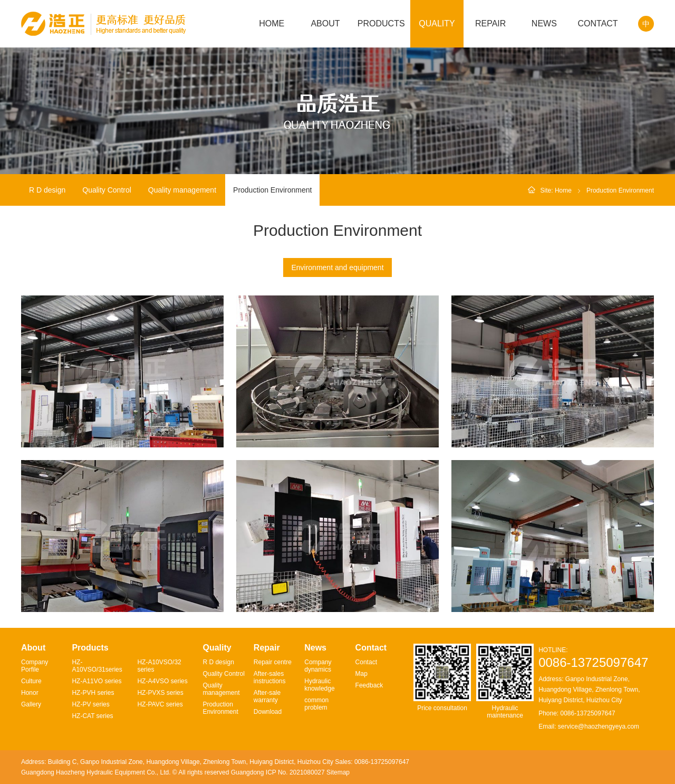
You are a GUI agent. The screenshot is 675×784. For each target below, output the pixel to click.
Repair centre (273, 662)
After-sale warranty (267, 696)
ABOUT (325, 23)
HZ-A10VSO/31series (97, 666)
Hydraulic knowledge (319, 685)
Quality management (182, 190)
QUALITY (437, 23)
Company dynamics (318, 666)
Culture (31, 681)
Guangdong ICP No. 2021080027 (278, 772)
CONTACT (597, 23)
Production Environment (272, 190)
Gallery (31, 704)
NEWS (544, 23)
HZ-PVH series (93, 693)
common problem (316, 704)
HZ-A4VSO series (162, 681)
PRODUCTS (381, 23)
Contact (366, 662)
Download (268, 712)
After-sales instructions (270, 677)
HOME (272, 23)
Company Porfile (35, 666)
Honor (30, 693)
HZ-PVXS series (160, 693)
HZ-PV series (90, 704)
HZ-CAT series (92, 716)
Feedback (369, 685)
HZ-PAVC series (160, 704)
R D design (47, 190)
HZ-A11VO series (97, 681)
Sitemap (338, 772)
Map (361, 674)
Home (563, 190)
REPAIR (490, 23)
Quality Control (107, 190)
